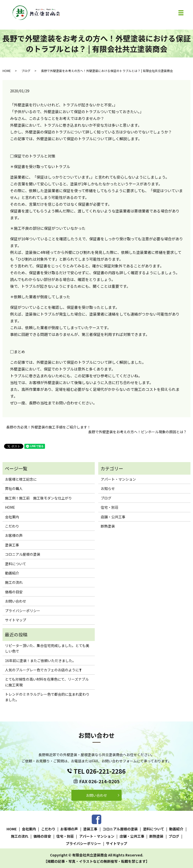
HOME (7, 71)
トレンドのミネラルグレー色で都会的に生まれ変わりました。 (47, 697)
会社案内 (12, 517)
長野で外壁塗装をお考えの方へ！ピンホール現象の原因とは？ (137, 432)
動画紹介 (12, 573)
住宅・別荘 (110, 507)
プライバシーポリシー (23, 611)
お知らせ (108, 488)
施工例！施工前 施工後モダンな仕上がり (38, 498)
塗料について (16, 564)
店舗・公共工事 (113, 517)
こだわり (12, 526)
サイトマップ (16, 620)
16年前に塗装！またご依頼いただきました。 (40, 661)
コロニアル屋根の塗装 (23, 554)
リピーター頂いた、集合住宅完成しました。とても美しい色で (47, 648)
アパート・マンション (118, 479)
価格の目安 (14, 592)
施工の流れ (14, 582)
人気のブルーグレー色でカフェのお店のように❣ (43, 670)
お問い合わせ (16, 601)
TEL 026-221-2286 (100, 771)
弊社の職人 (14, 488)
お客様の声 (14, 535)
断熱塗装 (108, 526)
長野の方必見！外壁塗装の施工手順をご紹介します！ (49, 427)
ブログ (26, 71)
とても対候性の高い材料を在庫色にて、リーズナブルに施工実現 (47, 682)
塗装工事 (12, 545)
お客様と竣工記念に (21, 479)
